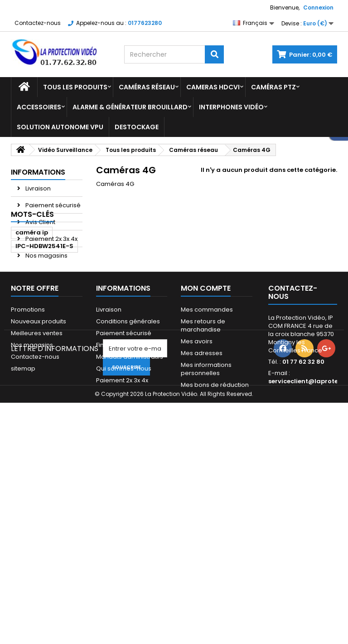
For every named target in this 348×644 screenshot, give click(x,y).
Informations (38, 172)
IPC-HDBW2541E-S (44, 311)
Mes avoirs (197, 515)
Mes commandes (207, 484)
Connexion (318, 7)
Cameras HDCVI (213, 87)
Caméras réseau (147, 87)
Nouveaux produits (39, 495)
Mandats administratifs (130, 531)
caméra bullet (38, 365)
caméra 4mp (36, 420)
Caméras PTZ (273, 87)
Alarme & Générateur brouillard (130, 107)
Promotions (28, 484)
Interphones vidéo (231, 107)
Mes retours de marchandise (203, 500)
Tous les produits (75, 87)
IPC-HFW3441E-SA (44, 393)
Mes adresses (202, 527)
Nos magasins (46, 256)
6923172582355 (40, 379)
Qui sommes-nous (124, 543)
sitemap (23, 543)
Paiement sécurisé (52, 205)
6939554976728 (41, 406)
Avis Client (40, 222)
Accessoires (39, 107)
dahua (26, 338)
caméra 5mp (36, 352)
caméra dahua (40, 324)
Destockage (137, 127)
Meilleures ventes (37, 507)
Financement (115, 519)
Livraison (37, 188)
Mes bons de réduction (215, 559)
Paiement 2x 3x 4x (51, 239)
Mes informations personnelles (206, 543)
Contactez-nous (38, 23)
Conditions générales (128, 495)
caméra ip (32, 297)
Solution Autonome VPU (60, 127)
